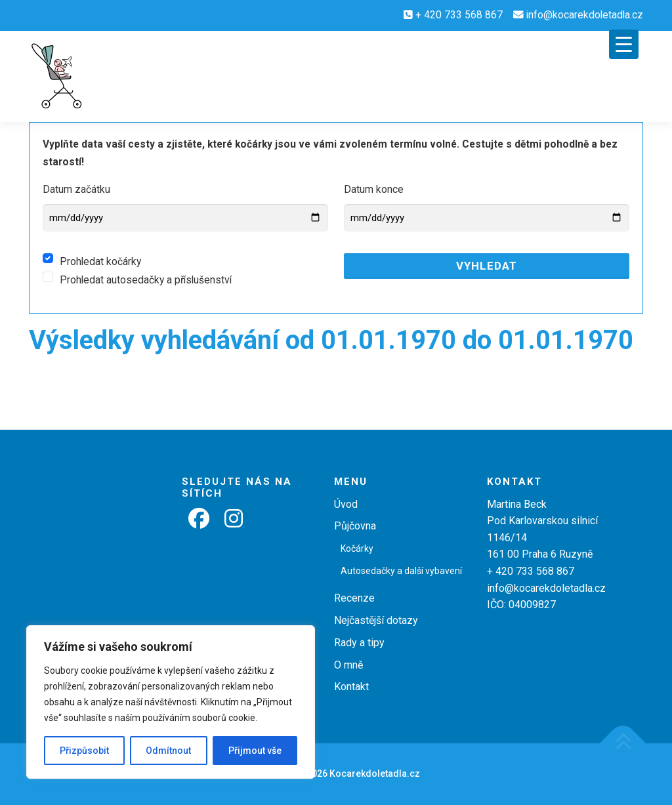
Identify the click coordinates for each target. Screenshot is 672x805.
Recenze (354, 598)
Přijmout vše (255, 751)
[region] (171, 702)
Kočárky (357, 548)
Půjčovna (355, 526)
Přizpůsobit (84, 751)
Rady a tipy (359, 643)
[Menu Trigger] (624, 44)
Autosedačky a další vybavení (401, 571)
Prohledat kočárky (100, 262)
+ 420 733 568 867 (459, 15)
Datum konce (374, 190)
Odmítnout (168, 751)
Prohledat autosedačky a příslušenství (146, 280)
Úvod (346, 504)
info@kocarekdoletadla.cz (585, 15)
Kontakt (351, 687)
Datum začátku (76, 190)
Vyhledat (487, 266)
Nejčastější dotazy (376, 620)
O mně (348, 665)
